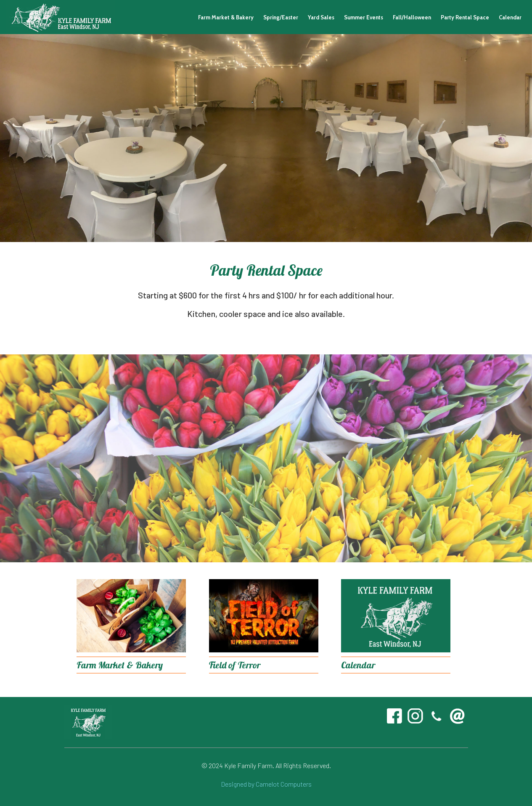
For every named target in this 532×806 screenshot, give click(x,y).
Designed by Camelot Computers (266, 784)
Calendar (510, 17)
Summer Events (364, 17)
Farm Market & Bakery (226, 17)
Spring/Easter (281, 17)
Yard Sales (321, 17)
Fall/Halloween (412, 17)
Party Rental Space (465, 17)
